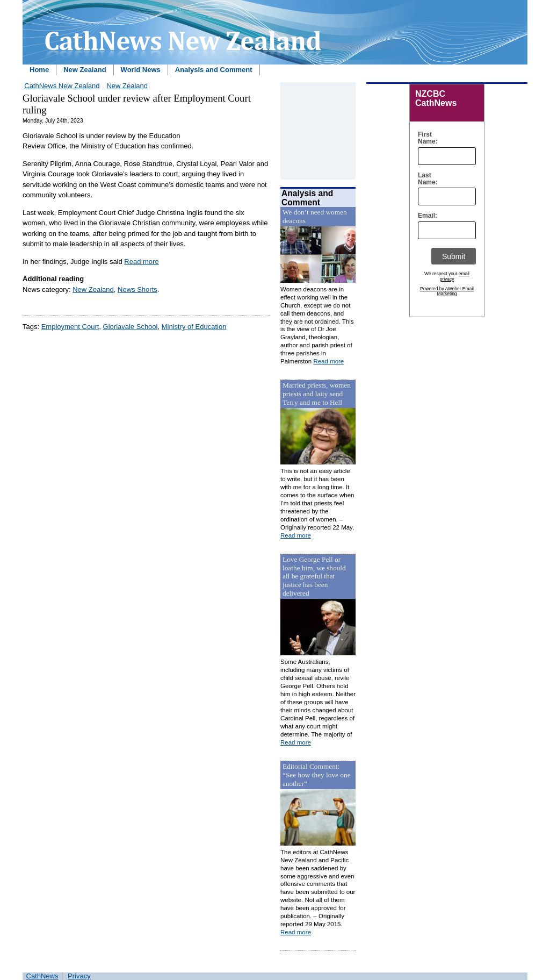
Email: (425, 216)
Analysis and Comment (214, 70)
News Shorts (137, 289)
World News (141, 70)
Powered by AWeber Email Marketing (447, 291)
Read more (141, 262)
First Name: (425, 138)
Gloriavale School (131, 327)
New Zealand (85, 70)
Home (39, 70)
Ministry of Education (194, 327)
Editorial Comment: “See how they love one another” (317, 775)
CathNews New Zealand (62, 86)
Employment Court (70, 327)
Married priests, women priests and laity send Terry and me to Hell (317, 394)
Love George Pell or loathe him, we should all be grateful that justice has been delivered (314, 577)
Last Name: (425, 179)
